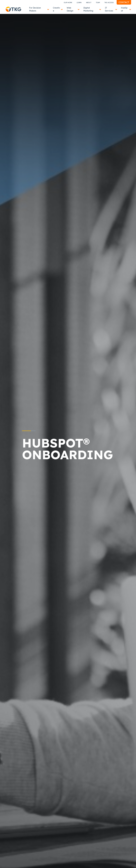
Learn (79, 3)
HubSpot (124, 9)
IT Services (109, 9)
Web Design (70, 9)
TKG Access (109, 3)
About (89, 3)
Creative (56, 9)
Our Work (68, 3)
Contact (124, 2)
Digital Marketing (88, 9)
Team (98, 3)
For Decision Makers (35, 9)
